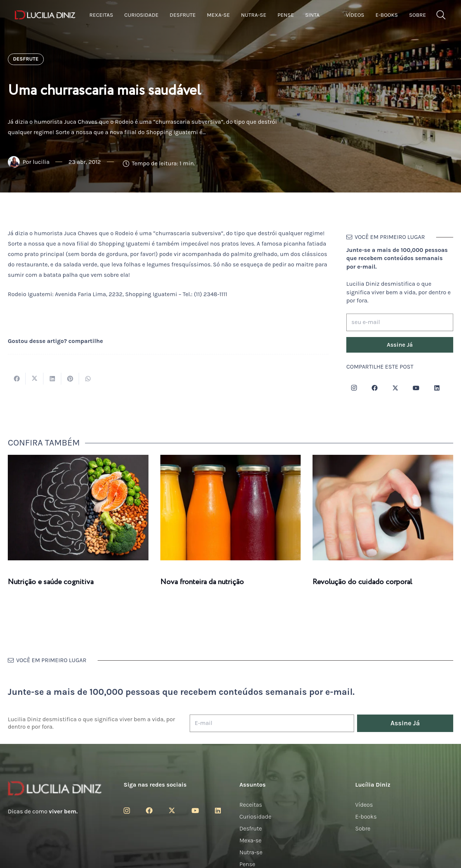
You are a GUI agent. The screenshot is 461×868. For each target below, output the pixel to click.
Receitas (251, 805)
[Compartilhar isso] (17, 379)
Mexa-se (251, 840)
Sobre (363, 828)
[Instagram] (354, 388)
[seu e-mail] (400, 322)
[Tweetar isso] (35, 379)
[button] (441, 15)
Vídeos (364, 805)
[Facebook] (375, 388)
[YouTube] (416, 388)
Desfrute (251, 828)
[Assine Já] (400, 345)
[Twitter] (395, 388)
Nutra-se (251, 852)
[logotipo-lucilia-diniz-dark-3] (45, 15)
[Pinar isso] (70, 379)
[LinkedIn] (437, 388)
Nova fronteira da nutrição (202, 582)
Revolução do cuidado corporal (362, 582)
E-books (366, 817)
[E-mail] (272, 723)
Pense (247, 864)
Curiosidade (255, 817)
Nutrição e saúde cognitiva (51, 582)
